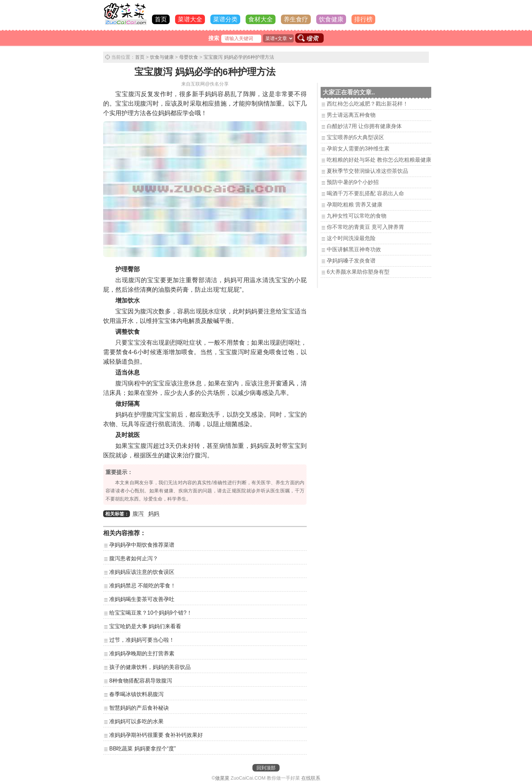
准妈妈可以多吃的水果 (136, 721)
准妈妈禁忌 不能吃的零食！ (142, 586)
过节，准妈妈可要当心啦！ (142, 640)
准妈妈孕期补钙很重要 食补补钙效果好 (156, 735)
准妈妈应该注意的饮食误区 (142, 572)
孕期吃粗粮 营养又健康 (355, 205)
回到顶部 (266, 768)
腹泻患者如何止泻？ (134, 558)
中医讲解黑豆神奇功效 (354, 249)
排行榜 (363, 19)
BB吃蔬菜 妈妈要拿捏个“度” (142, 749)
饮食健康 (331, 19)
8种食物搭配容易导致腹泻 (141, 681)
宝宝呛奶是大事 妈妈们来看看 (145, 626)
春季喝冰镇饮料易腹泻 (136, 694)
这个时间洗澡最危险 (351, 238)
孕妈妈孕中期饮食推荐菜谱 (142, 545)
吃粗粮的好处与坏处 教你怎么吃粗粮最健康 (379, 160)
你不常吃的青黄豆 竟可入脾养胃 (365, 227)
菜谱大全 (190, 19)
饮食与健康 (162, 57)
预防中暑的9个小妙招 (353, 182)
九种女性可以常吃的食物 (357, 216)
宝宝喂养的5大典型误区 (355, 137)
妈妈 (154, 514)
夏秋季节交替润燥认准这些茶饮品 (367, 171)
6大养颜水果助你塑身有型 (358, 272)
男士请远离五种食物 (351, 115)
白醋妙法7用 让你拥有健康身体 (364, 126)
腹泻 (138, 514)
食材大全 (261, 19)
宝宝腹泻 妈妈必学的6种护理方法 (239, 57)
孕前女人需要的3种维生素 (358, 149)
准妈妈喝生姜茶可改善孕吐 (142, 599)
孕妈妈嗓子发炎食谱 (351, 261)
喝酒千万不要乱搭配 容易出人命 (365, 193)
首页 (161, 19)
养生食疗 (296, 19)
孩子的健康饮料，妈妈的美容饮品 (150, 667)
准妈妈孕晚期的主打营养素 (142, 653)
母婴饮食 (189, 57)
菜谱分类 (225, 19)
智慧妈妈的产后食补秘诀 (139, 708)
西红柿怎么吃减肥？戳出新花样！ (367, 104)
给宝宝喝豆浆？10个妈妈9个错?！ (151, 613)
